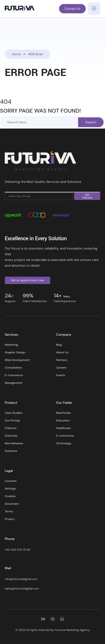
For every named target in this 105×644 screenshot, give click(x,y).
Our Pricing (12, 420)
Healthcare (64, 428)
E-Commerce (14, 375)
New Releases (14, 443)
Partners (62, 360)
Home (16, 54)
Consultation (13, 368)
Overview (11, 436)
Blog (59, 345)
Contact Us (72, 9)
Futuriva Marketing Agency (72, 630)
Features (11, 428)
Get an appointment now (27, 280)
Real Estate (64, 413)
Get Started (87, 196)
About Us (62, 352)
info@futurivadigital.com (21, 579)
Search (91, 122)
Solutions (11, 451)
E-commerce (65, 436)
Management (14, 383)
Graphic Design (15, 352)
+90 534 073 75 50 (17, 550)
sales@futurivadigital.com (22, 589)
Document (12, 504)
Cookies (10, 496)
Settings (10, 489)
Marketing (11, 345)
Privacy (10, 519)
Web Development (17, 360)
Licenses (11, 481)
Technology (64, 443)
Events (61, 375)
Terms (9, 511)
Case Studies (14, 413)
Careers (61, 368)
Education (63, 420)
